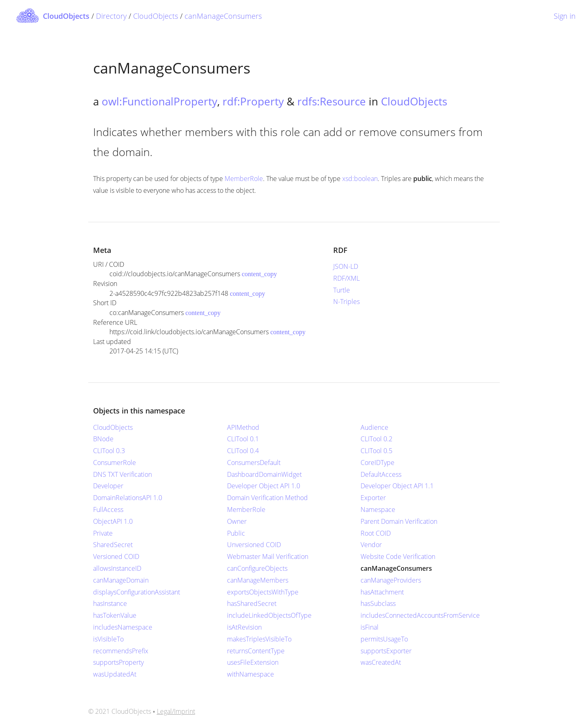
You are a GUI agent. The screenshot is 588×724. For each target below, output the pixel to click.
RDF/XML (346, 278)
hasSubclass (378, 603)
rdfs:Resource (332, 101)
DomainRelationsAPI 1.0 (128, 498)
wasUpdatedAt (115, 674)
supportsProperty (118, 662)
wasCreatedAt (381, 662)
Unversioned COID (254, 545)
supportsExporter (386, 651)
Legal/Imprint (176, 711)
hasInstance (110, 603)
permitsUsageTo (384, 639)
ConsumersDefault (254, 463)
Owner (237, 521)
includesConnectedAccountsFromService (420, 615)
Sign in (565, 16)
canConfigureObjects (257, 568)
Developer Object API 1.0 (264, 486)
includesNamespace (123, 627)
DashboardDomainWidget (264, 474)
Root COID (376, 533)
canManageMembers (258, 580)
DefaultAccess (381, 474)
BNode (103, 439)
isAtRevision (244, 627)
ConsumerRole (115, 463)
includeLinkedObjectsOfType (269, 615)
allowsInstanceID (117, 568)
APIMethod (243, 427)
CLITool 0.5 (376, 451)
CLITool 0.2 (376, 439)
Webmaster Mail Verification (268, 556)
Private (103, 533)
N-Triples (346, 302)
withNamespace (251, 674)
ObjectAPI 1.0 (113, 521)
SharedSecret (113, 545)
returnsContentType (256, 651)
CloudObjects (156, 16)
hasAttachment (382, 592)
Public (236, 533)
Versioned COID (116, 556)
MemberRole (244, 179)
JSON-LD (346, 266)
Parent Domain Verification (399, 521)
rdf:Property (253, 101)
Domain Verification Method (267, 498)
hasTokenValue (115, 615)
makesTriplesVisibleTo (259, 639)
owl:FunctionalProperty (159, 101)
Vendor (371, 545)
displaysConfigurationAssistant (137, 592)
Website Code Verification (398, 556)
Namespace (378, 509)
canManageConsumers (223, 16)
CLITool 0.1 (243, 439)
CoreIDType (378, 463)
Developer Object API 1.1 (397, 486)
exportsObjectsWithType (263, 592)
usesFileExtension (253, 662)
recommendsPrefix (121, 651)
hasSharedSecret (252, 603)
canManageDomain (121, 580)
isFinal (370, 627)
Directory (111, 16)
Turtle (342, 290)
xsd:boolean (360, 179)
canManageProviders (391, 580)
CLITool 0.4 (243, 451)
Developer (108, 486)
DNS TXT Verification (122, 474)
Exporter (373, 498)
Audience (374, 427)
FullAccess (108, 509)
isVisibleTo (108, 639)
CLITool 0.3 (109, 451)
